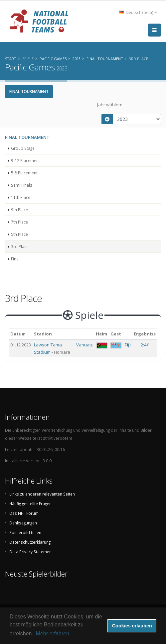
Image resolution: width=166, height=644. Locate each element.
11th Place (21, 197)
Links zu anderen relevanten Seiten (42, 494)
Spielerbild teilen (25, 532)
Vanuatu (85, 345)
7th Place (19, 222)
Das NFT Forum (24, 513)
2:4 (144, 345)
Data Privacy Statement (31, 552)
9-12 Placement (25, 160)
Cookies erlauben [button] (132, 626)
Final (15, 259)
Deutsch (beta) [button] (138, 12)
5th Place (19, 234)
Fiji (128, 345)
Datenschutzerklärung (30, 542)
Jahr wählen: (110, 105)
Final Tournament (29, 92)
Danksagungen (23, 523)
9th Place (19, 210)
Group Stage (23, 148)
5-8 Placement (24, 173)
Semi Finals (22, 185)
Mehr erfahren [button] (53, 634)
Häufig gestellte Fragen (30, 504)
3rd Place (20, 246)
